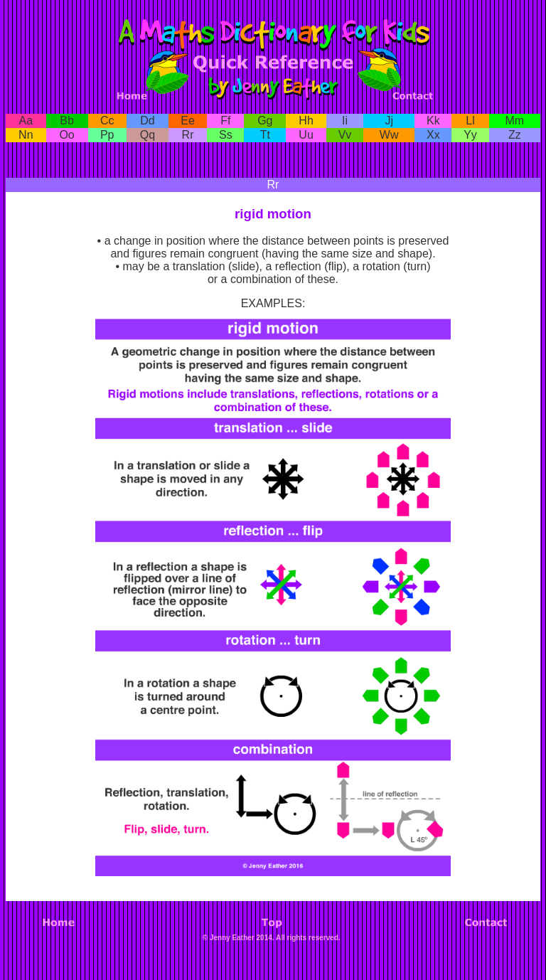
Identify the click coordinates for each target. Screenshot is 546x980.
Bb (67, 121)
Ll (470, 121)
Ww (389, 135)
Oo (66, 135)
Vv (345, 135)
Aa (26, 121)
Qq (148, 135)
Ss (226, 135)
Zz (515, 135)
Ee (188, 121)
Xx (433, 135)
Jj (389, 121)
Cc (107, 121)
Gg (265, 121)
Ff (225, 121)
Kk (433, 121)
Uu (306, 135)
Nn (26, 135)
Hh (306, 121)
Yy (470, 135)
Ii (345, 121)
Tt (265, 135)
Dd (147, 121)
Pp (107, 135)
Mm (514, 121)
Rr (188, 135)
